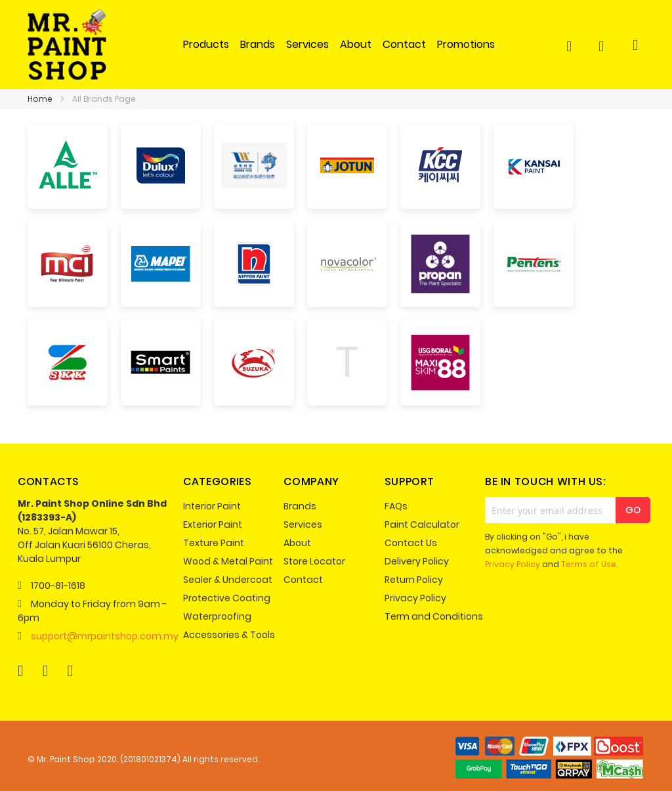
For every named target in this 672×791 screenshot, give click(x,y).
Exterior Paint (213, 524)
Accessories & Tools (229, 635)
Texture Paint (214, 543)
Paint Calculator (422, 524)
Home (41, 99)
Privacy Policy (415, 598)
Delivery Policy (417, 561)
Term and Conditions (434, 616)
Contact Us (411, 543)
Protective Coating (227, 598)
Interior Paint (212, 506)
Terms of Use (589, 564)
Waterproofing (217, 616)
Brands (300, 506)
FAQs (396, 506)
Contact (303, 580)
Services (303, 524)
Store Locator (314, 561)
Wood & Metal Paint (228, 561)
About (297, 543)
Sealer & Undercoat (228, 580)
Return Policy (414, 580)
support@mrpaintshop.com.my (105, 636)
